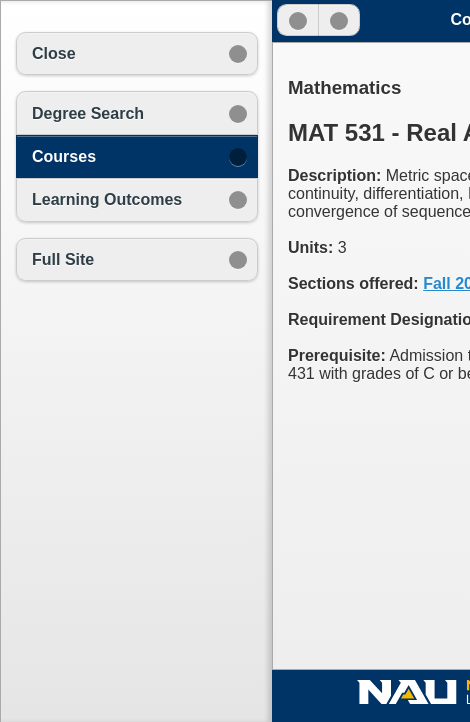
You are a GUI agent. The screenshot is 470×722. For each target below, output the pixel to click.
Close (54, 53)
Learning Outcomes (107, 199)
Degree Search (88, 113)
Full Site (63, 259)
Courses (64, 156)
